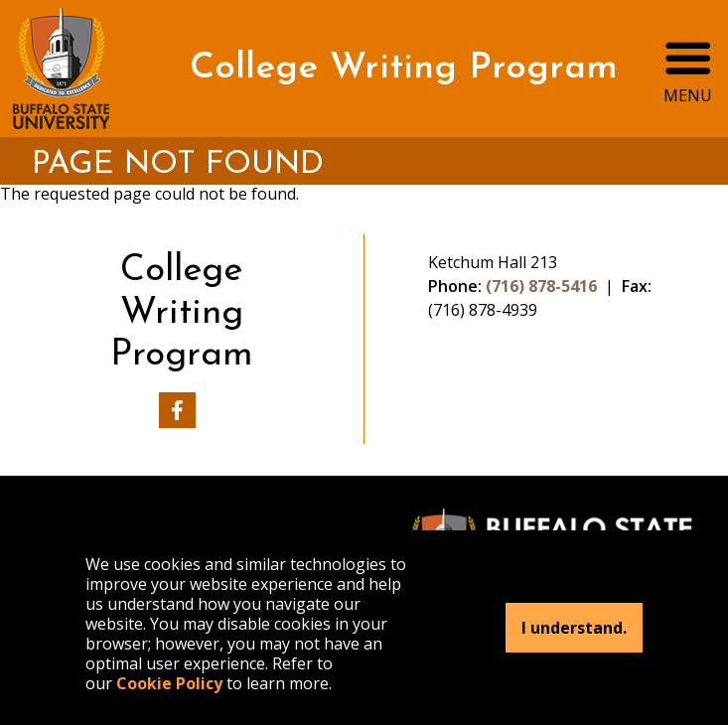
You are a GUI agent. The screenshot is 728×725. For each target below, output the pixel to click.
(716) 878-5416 (541, 286)
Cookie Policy (169, 683)
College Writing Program (404, 69)
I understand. (574, 628)
